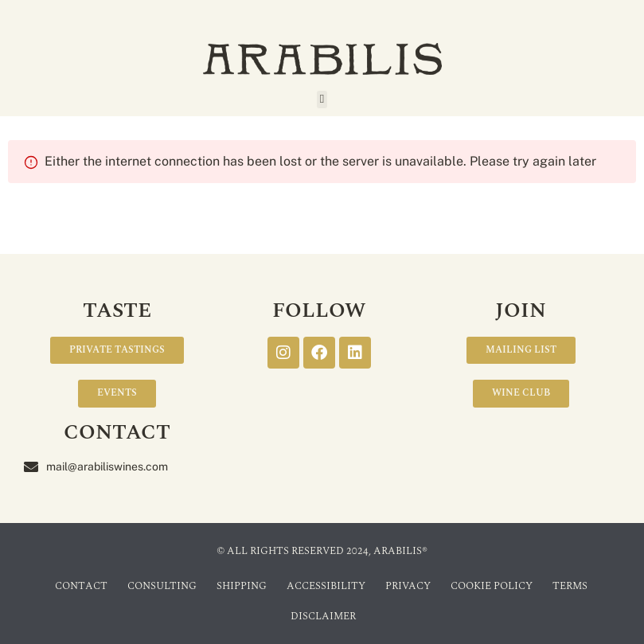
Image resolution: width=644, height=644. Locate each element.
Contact (81, 586)
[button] (322, 100)
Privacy (408, 586)
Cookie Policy (492, 586)
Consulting (162, 586)
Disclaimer (323, 616)
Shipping (242, 586)
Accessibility (326, 586)
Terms (570, 586)
